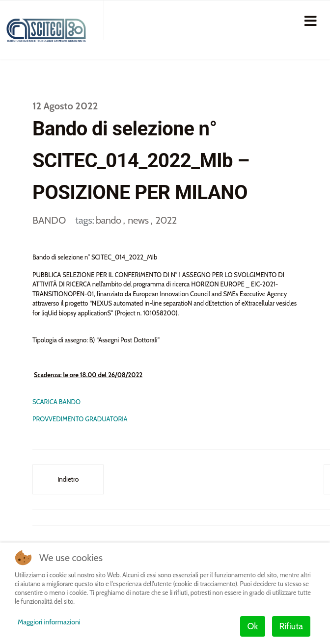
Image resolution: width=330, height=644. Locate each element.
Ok (253, 626)
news (139, 220)
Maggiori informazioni (49, 622)
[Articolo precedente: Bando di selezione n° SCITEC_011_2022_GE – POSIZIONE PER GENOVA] (68, 479)
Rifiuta (291, 626)
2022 (166, 220)
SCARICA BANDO (56, 402)
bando (110, 220)
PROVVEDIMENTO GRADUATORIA (80, 419)
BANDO (49, 220)
